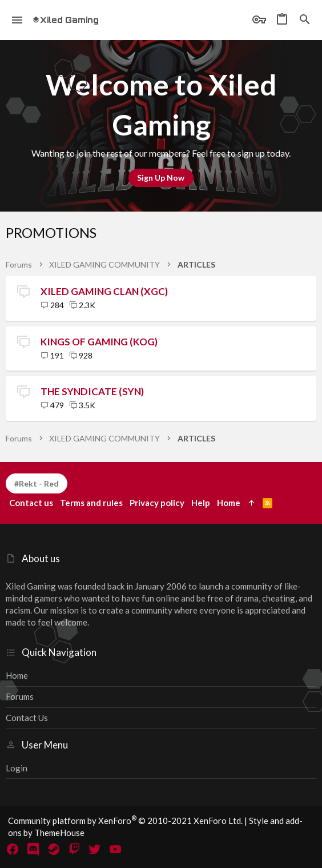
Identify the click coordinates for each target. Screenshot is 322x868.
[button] (17, 20)
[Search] (305, 20)
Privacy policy (157, 503)
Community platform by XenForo (125, 821)
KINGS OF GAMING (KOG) (99, 342)
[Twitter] (95, 849)
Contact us (27, 718)
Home (17, 675)
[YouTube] (115, 849)
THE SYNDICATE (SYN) (92, 391)
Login (17, 768)
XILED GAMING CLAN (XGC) (104, 291)
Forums (20, 696)
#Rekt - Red (37, 483)
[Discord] (33, 849)
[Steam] (54, 849)
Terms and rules (91, 503)
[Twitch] (74, 849)
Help (201, 503)
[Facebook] (13, 849)
